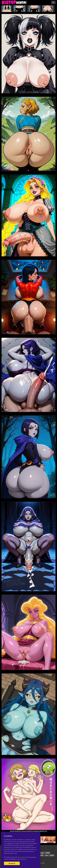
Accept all (12, 863)
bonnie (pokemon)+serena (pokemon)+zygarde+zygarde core (28, 831)
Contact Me (41, 863)
